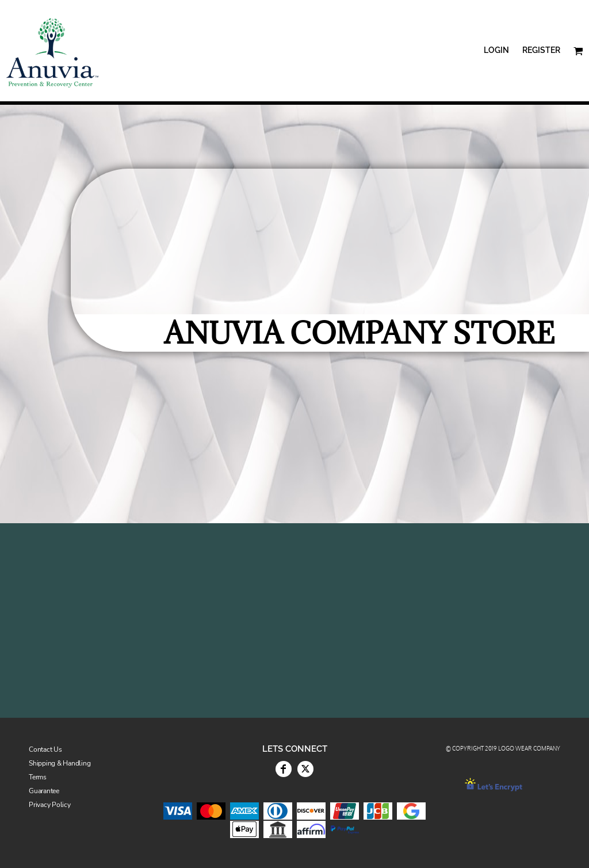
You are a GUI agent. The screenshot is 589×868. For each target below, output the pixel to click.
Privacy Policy (50, 805)
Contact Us (45, 749)
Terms (38, 777)
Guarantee (44, 791)
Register (541, 50)
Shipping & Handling (60, 763)
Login (496, 50)
